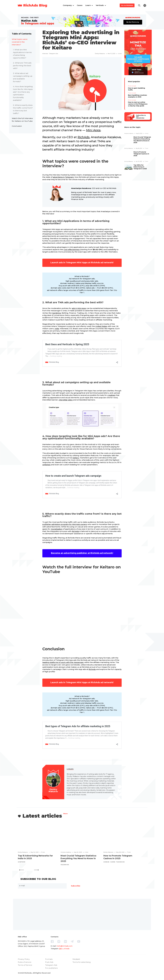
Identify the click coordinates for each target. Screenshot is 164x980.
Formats (49, 959)
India (57, 329)
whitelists (46, 465)
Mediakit (76, 959)
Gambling (56, 313)
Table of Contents (22, 34)
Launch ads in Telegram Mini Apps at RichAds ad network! (82, 263)
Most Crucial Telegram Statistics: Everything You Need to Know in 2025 (142, 140)
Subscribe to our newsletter (141, 117)
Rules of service (25, 962)
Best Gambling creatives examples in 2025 (137, 96)
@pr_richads (64, 949)
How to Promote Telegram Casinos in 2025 (141, 154)
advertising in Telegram (63, 177)
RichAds (84, 137)
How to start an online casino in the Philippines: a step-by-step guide (138, 104)
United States (101, 326)
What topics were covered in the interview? (20, 42)
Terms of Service (25, 965)
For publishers (51, 968)
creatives (111, 395)
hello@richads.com (65, 946)
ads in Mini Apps (79, 308)
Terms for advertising (82, 962)
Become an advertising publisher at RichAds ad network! (82, 553)
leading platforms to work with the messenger (63, 662)
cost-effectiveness (72, 250)
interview (45, 54)
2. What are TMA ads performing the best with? (22, 66)
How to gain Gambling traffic (136, 89)
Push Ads (49, 962)
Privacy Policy (24, 959)
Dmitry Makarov (100, 54)
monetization (57, 529)
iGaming (113, 862)
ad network (22, 862)
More (65, 814)
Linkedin (70, 769)
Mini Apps (93, 130)
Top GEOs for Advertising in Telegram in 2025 (140, 167)
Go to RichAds (127, 5)
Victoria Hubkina (129, 133)
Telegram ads (54, 54)
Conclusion (17, 126)
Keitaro (76, 458)
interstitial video (66, 400)
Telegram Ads (51, 965)
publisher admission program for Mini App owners (65, 524)
